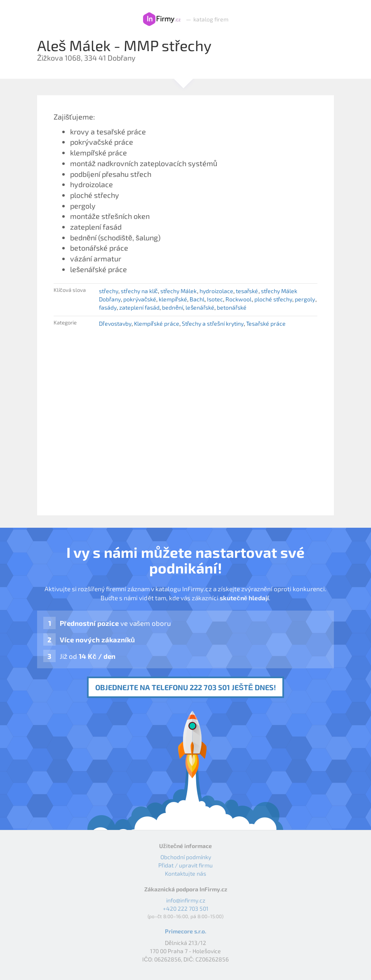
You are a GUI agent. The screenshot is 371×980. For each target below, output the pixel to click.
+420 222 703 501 (186, 908)
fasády (108, 307)
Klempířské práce (157, 323)
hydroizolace (216, 291)
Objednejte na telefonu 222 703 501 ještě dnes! (185, 687)
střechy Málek (179, 291)
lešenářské (200, 307)
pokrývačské (140, 299)
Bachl (197, 299)
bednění (173, 307)
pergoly (305, 299)
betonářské (232, 307)
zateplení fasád (139, 307)
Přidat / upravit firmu (185, 865)
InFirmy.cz (162, 19)
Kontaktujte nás (185, 873)
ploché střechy (274, 299)
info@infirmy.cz (186, 900)
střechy (109, 291)
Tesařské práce (266, 323)
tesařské (247, 291)
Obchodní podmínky (186, 857)
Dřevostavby (115, 323)
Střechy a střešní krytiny (213, 323)
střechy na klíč (139, 291)
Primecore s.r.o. (185, 931)
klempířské (173, 299)
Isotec (215, 299)
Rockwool (238, 299)
